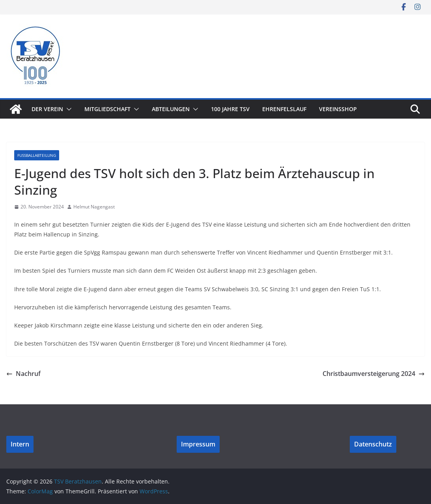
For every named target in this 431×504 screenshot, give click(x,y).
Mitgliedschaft (107, 109)
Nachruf (23, 374)
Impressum (198, 444)
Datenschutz (373, 444)
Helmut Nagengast (94, 207)
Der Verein (47, 109)
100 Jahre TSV (230, 109)
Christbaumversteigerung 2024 (374, 374)
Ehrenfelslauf (284, 109)
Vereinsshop (338, 109)
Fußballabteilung (37, 155)
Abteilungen (171, 109)
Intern (20, 444)
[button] (67, 109)
